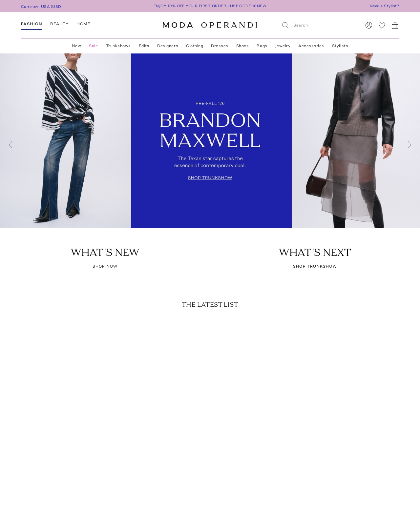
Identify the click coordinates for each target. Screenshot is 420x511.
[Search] (319, 25)
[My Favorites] (382, 25)
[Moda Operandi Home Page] (210, 25)
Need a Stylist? (384, 6)
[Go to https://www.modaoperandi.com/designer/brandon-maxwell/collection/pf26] (210, 141)
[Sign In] (369, 25)
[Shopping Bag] (395, 25)
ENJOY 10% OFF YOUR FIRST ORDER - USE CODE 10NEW (210, 6)
